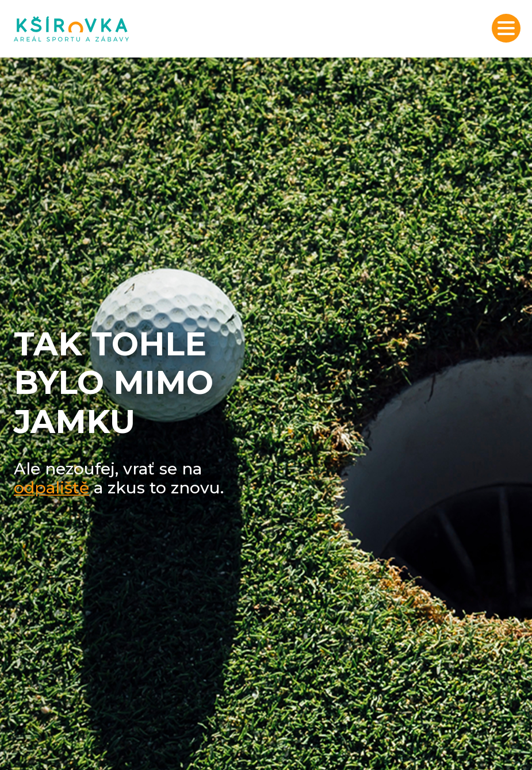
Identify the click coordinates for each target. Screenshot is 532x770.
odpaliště (51, 488)
